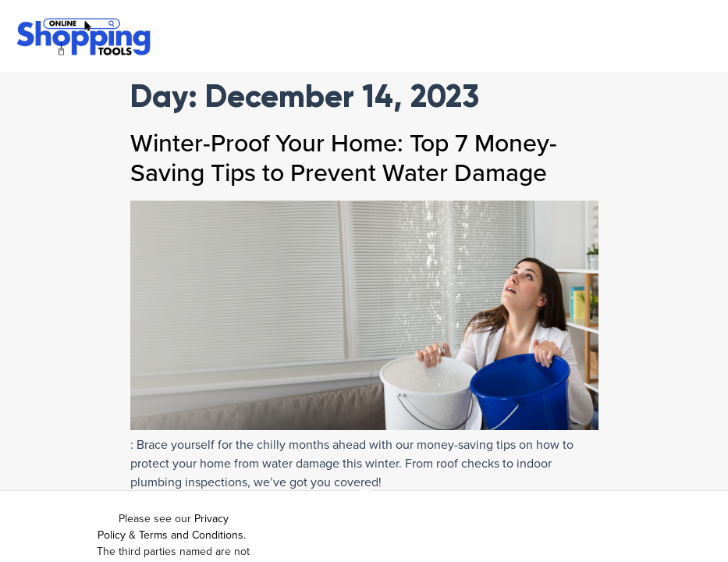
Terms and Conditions (191, 535)
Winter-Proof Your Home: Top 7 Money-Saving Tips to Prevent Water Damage (344, 158)
